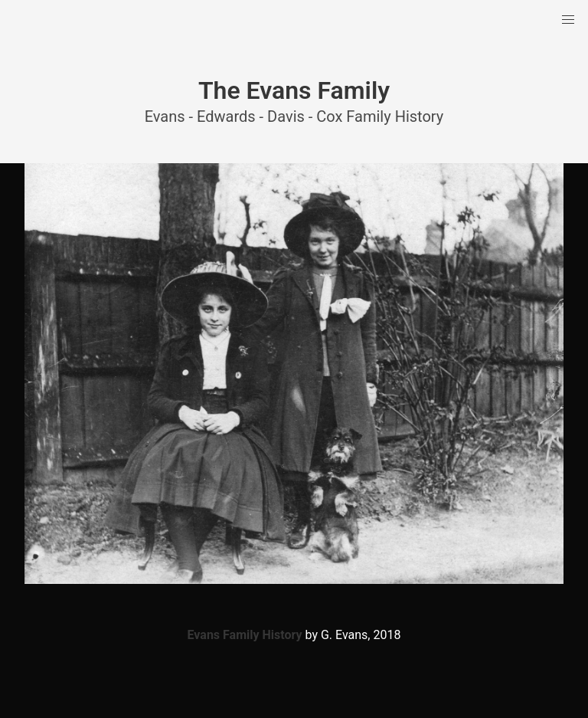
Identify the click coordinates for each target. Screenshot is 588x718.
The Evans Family (294, 90)
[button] (568, 20)
